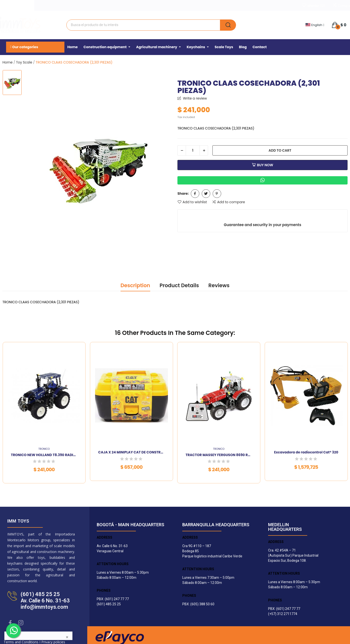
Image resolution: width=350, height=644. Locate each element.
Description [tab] (135, 285)
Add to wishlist (192, 202)
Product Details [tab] (179, 285)
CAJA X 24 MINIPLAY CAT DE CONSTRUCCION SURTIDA (131, 452)
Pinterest (217, 194)
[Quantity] (193, 150)
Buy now (262, 165)
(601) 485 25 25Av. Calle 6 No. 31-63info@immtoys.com (45, 601)
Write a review (194, 98)
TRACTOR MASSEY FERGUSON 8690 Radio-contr (219, 455)
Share (195, 194)
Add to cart (280, 150)
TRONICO (44, 449)
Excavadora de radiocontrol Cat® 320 (306, 452)
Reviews (219, 285)
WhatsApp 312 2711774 (46, 5)
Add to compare (228, 202)
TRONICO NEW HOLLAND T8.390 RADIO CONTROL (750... (44, 455)
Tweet (206, 194)
